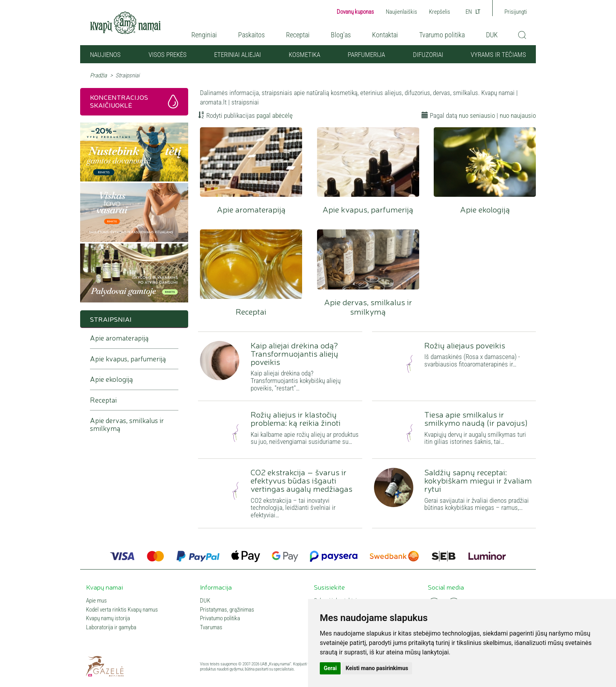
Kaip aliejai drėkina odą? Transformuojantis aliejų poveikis (294, 353)
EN (469, 12)
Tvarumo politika (442, 35)
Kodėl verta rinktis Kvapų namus (122, 610)
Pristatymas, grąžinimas (227, 610)
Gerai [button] (330, 668)
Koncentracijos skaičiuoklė (119, 101)
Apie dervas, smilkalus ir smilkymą (368, 260)
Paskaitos (251, 35)
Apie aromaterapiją (251, 162)
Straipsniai (111, 319)
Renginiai (204, 35)
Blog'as (341, 35)
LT (478, 12)
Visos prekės (168, 55)
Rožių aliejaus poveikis (465, 345)
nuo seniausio (477, 115)
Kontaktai (385, 35)
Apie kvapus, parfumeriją (368, 162)
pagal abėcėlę (275, 115)
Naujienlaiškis (401, 12)
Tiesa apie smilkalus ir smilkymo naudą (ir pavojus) (476, 418)
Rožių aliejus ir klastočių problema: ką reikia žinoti (296, 418)
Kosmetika (304, 55)
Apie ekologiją (485, 162)
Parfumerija (366, 55)
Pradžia (98, 75)
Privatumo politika (220, 618)
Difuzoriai (428, 55)
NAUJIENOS (105, 55)
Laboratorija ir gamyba (111, 627)
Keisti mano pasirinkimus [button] (377, 668)
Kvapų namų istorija (108, 618)
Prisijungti (516, 12)
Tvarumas (211, 627)
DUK (492, 35)
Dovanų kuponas (355, 12)
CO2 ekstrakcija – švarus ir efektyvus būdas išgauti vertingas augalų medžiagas (302, 480)
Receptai (298, 35)
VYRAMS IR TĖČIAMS (498, 55)
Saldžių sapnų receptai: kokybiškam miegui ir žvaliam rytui (478, 480)
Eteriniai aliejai (237, 55)
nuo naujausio (518, 115)
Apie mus (96, 601)
